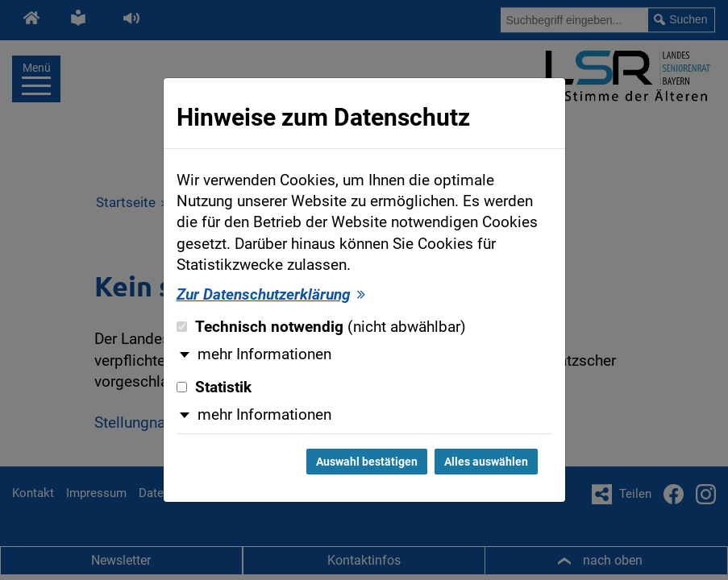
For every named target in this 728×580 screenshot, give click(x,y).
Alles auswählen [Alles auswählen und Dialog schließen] (486, 462)
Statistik (214, 387)
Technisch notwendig (321, 327)
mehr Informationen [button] (264, 354)
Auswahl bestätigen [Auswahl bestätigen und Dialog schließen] (367, 462)
